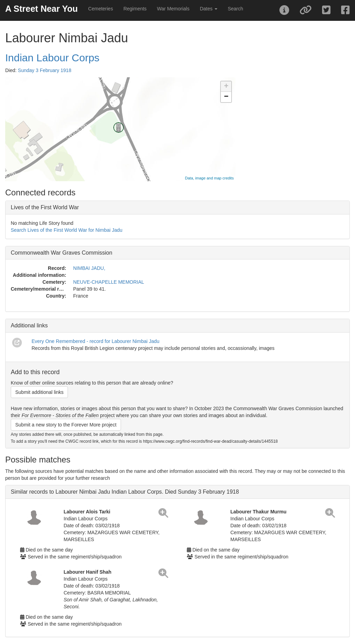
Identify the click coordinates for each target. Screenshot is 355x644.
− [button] (226, 97)
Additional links (29, 325)
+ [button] (226, 87)
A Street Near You (41, 9)
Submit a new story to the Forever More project (66, 425)
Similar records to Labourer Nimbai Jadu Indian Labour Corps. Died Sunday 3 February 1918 (125, 492)
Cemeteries (101, 9)
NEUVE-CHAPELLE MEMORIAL (109, 282)
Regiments (135, 9)
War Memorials (173, 9)
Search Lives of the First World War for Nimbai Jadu (67, 230)
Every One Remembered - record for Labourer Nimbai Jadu (96, 341)
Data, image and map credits (210, 178)
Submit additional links (39, 392)
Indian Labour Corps (52, 58)
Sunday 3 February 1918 (45, 70)
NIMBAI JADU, (89, 268)
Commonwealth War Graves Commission (62, 253)
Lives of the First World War (45, 207)
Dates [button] (208, 9)
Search (235, 9)
